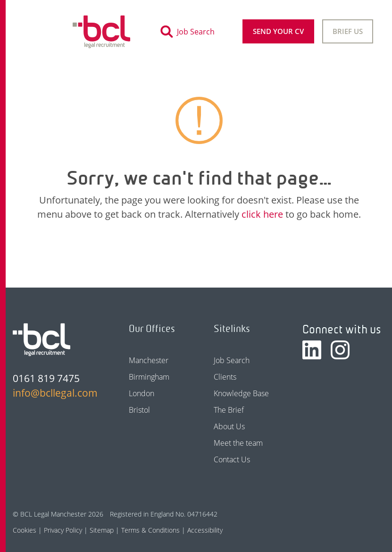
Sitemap (102, 530)
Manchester (149, 360)
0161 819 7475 (46, 378)
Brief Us (348, 31)
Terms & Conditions (150, 530)
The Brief (229, 410)
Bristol (139, 410)
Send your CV (278, 31)
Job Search (232, 360)
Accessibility (205, 530)
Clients (225, 377)
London (142, 393)
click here (262, 214)
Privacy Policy (63, 530)
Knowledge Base (241, 393)
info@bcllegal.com (54, 393)
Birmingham (149, 377)
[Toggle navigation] (38, 32)
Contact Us (232, 459)
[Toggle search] (190, 32)
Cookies (25, 530)
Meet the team (238, 443)
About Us (229, 426)
